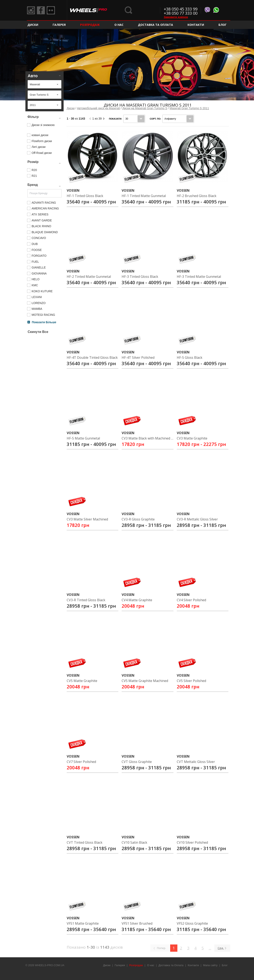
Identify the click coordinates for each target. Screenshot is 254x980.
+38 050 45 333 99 (181, 9)
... (210, 948)
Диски (33, 25)
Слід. (221, 948)
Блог (223, 25)
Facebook (41, 10)
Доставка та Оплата (155, 25)
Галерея (59, 25)
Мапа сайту (210, 965)
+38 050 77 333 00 (181, 13)
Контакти (196, 25)
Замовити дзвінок (176, 17)
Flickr (51, 10)
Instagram (31, 10)
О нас (119, 25)
